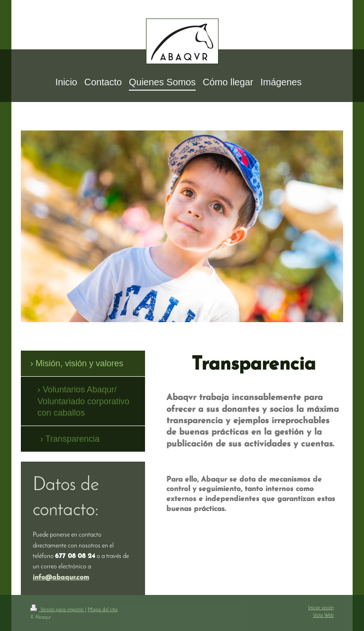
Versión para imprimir (58, 610)
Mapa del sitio (103, 610)
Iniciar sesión (321, 608)
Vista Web (323, 616)
